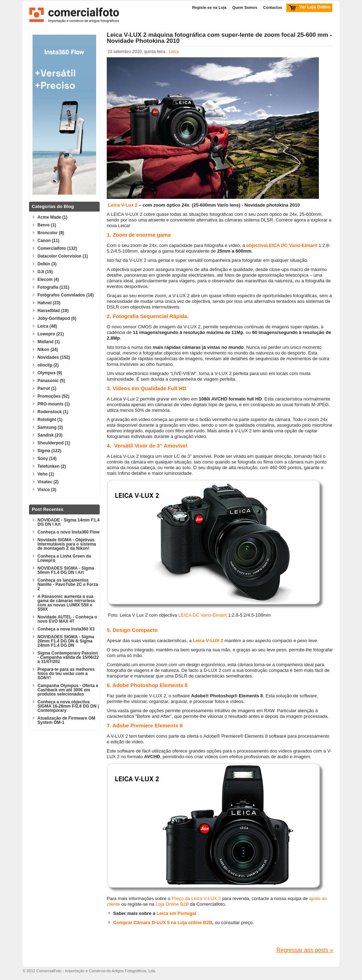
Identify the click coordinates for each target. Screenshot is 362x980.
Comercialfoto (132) (57, 248)
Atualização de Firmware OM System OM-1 (66, 720)
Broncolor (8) (51, 233)
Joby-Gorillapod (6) (57, 318)
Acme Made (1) (52, 217)
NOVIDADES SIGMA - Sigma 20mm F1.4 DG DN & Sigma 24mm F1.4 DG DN (66, 641)
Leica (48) (47, 326)
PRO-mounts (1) (54, 404)
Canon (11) (48, 241)
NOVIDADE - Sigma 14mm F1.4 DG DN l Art (68, 522)
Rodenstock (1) (53, 412)
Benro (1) (47, 225)
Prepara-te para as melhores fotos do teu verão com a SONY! (66, 674)
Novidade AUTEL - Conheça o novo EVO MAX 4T (67, 619)
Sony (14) (47, 459)
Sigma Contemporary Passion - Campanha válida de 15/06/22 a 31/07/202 (68, 657)
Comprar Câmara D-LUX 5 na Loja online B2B (163, 923)
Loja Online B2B (171, 904)
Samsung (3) (50, 427)
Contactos (273, 7)
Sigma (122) (49, 451)
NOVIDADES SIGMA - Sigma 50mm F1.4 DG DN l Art (66, 570)
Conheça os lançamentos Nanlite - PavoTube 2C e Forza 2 (68, 584)
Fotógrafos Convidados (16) (66, 295)
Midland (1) (49, 342)
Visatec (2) (48, 482)
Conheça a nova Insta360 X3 (66, 629)
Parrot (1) (47, 388)
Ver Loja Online (315, 7)
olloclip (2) (48, 365)
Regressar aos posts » (305, 950)
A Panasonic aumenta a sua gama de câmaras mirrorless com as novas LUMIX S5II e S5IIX (66, 603)
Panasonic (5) (51, 381)
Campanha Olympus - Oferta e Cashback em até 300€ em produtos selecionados (68, 690)
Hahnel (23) (49, 303)
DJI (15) (45, 272)
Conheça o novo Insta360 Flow (68, 532)
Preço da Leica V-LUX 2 (196, 898)
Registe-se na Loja (209, 7)
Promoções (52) (53, 396)
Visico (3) (47, 490)
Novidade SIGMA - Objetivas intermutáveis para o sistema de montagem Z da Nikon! (67, 544)
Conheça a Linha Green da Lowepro (64, 558)
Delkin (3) (47, 264)
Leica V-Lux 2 (123, 205)
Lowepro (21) (51, 334)
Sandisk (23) (50, 435)
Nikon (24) (48, 350)
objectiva (256, 245)
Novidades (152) (54, 357)
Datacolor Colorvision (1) (63, 256)
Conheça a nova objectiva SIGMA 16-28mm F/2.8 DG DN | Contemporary (68, 706)
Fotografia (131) (53, 287)
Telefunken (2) (52, 466)
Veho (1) (46, 474)
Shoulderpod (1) (54, 443)
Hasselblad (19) (53, 311)
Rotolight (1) (50, 420)
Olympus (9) (50, 373)
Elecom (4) (48, 279)
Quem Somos (245, 7)
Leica (174, 52)
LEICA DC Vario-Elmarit (292, 245)
